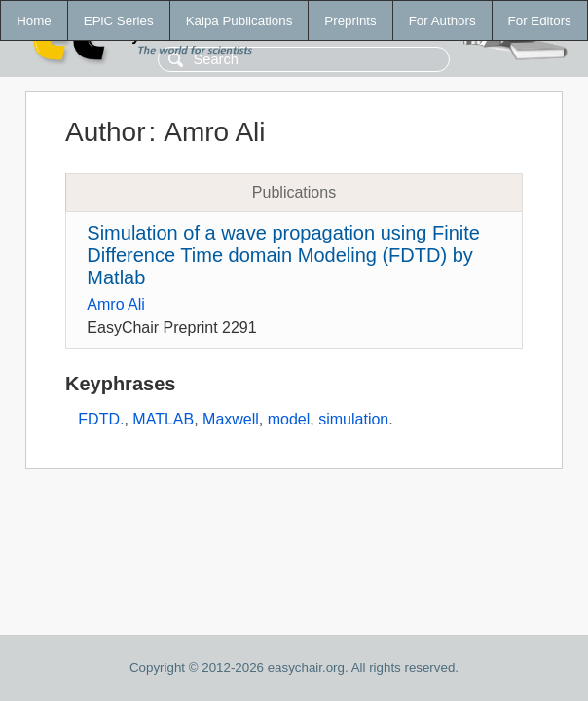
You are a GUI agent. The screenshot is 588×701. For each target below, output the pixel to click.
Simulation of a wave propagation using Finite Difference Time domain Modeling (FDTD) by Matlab (283, 255)
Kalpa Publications (239, 21)
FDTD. (101, 419)
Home (34, 21)
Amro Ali (116, 304)
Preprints (350, 21)
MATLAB (163, 419)
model (289, 419)
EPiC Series (119, 21)
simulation (353, 419)
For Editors (540, 21)
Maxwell (231, 419)
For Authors (442, 21)
